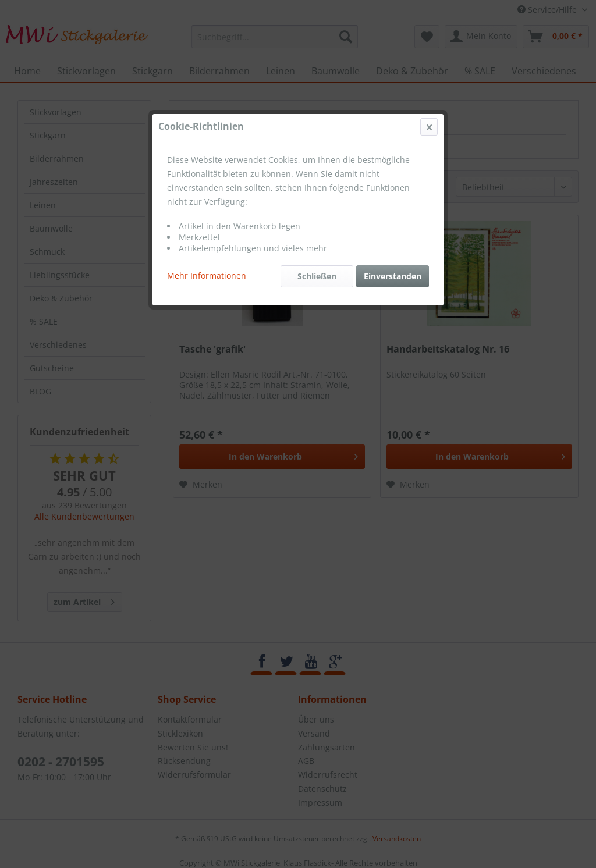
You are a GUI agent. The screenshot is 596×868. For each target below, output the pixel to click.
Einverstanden (393, 276)
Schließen (317, 276)
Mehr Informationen (207, 275)
